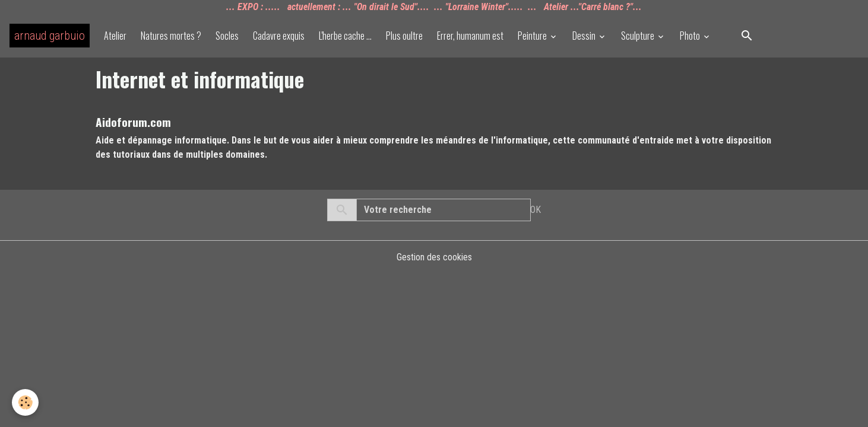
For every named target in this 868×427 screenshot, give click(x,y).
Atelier (115, 36)
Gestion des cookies (434, 257)
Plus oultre (404, 36)
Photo (691, 36)
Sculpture (639, 36)
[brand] (50, 36)
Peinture (533, 36)
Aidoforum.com (133, 122)
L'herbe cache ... (345, 36)
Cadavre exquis (279, 36)
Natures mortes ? (171, 36)
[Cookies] (25, 402)
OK (536, 210)
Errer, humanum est (470, 36)
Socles (227, 36)
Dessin (585, 36)
